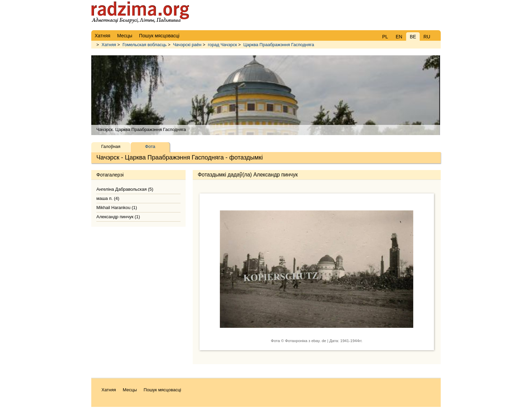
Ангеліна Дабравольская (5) (125, 189)
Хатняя (109, 45)
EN (399, 37)
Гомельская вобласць (145, 45)
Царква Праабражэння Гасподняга (279, 45)
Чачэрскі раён (187, 45)
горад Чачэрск (223, 45)
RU (427, 37)
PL (385, 37)
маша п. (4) (108, 198)
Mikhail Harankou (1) (117, 208)
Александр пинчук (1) (118, 217)
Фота (150, 146)
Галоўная (111, 146)
